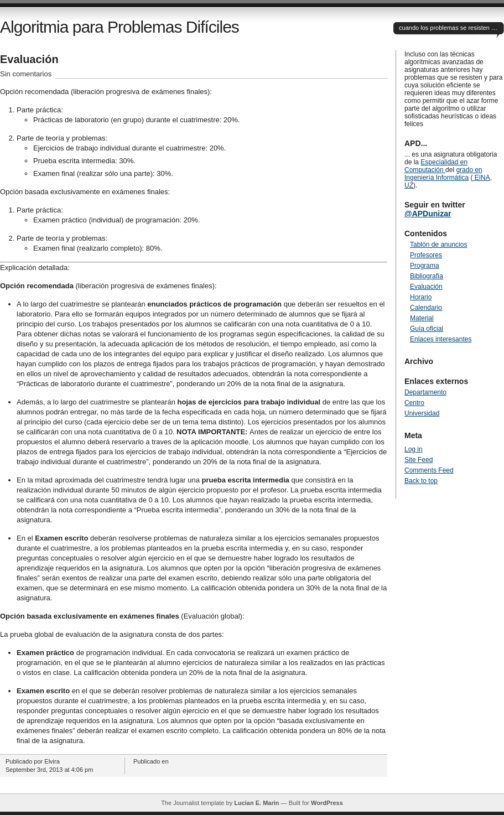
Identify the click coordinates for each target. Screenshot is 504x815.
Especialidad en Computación (436, 166)
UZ (409, 185)
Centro (414, 403)
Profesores (426, 255)
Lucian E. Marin (256, 803)
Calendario (426, 308)
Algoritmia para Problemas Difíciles (119, 27)
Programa (425, 266)
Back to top (421, 481)
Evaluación (29, 59)
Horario (421, 297)
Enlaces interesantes (441, 339)
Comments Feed (429, 470)
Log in (414, 449)
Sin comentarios (26, 74)
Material (422, 318)
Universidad (422, 413)
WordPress (327, 803)
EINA (481, 178)
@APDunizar (428, 214)
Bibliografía (427, 276)
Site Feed (419, 460)
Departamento (425, 392)
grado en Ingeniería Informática (443, 174)
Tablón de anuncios (438, 245)
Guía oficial (427, 329)
